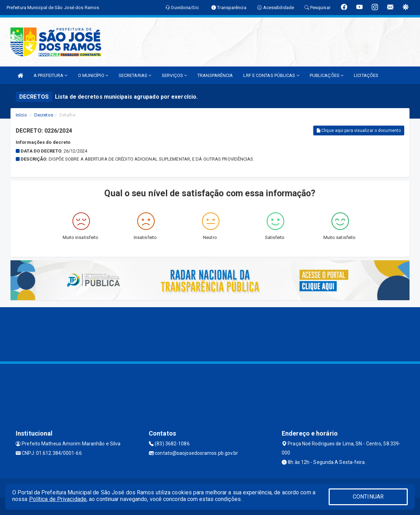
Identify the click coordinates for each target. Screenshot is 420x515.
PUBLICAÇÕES (327, 75)
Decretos (44, 115)
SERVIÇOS (174, 75)
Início (21, 115)
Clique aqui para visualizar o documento (359, 130)
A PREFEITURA (50, 75)
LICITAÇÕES (366, 75)
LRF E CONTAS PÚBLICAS (271, 75)
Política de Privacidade (58, 499)
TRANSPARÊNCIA (215, 75)
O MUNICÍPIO (93, 75)
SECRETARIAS (135, 75)
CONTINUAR (368, 497)
